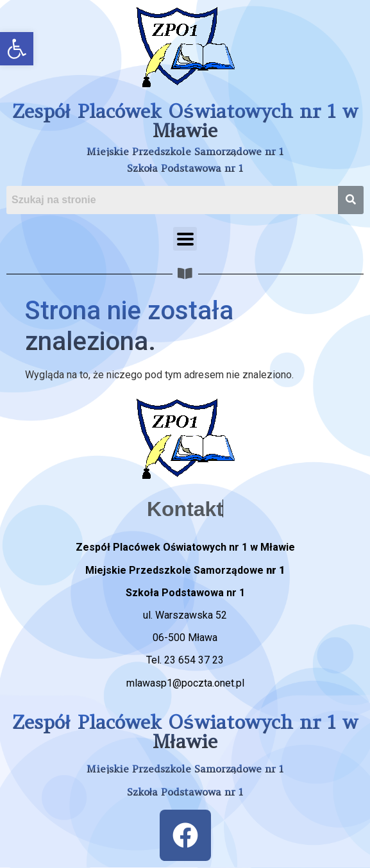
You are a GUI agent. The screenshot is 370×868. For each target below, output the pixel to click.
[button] (17, 49)
